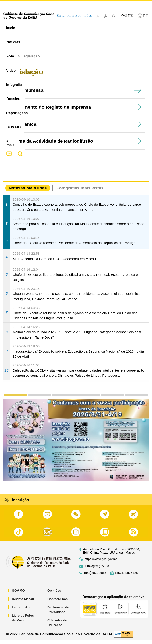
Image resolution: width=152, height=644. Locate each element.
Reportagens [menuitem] (137, 28)
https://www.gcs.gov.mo (101, 563)
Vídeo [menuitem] (66, 28)
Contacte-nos (58, 602)
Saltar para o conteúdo (74, 16)
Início (11, 60)
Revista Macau (23, 602)
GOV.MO (18, 594)
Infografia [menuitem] (87, 28)
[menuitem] (30, 28)
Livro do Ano (22, 611)
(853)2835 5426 (127, 576)
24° (129, 16)
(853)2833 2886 (95, 576)
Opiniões (54, 594)
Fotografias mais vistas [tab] (80, 192)
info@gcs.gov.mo (97, 570)
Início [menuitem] (11, 28)
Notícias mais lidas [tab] (28, 192)
